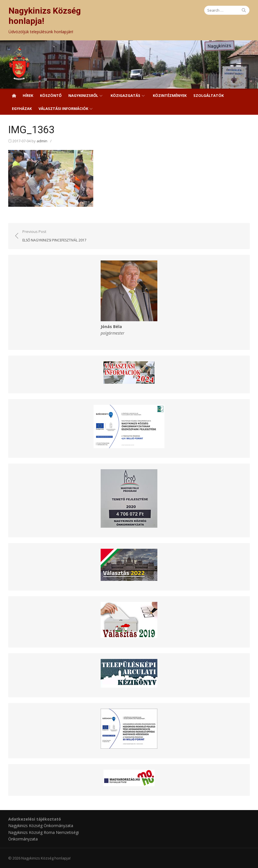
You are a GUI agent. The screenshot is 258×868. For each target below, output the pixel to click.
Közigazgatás (125, 95)
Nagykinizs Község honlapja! (45, 16)
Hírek (28, 95)
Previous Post (55, 236)
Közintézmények (170, 95)
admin (42, 141)
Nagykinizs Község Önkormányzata (41, 825)
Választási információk (63, 108)
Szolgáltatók (209, 95)
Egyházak (22, 108)
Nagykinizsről (83, 95)
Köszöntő (51, 95)
